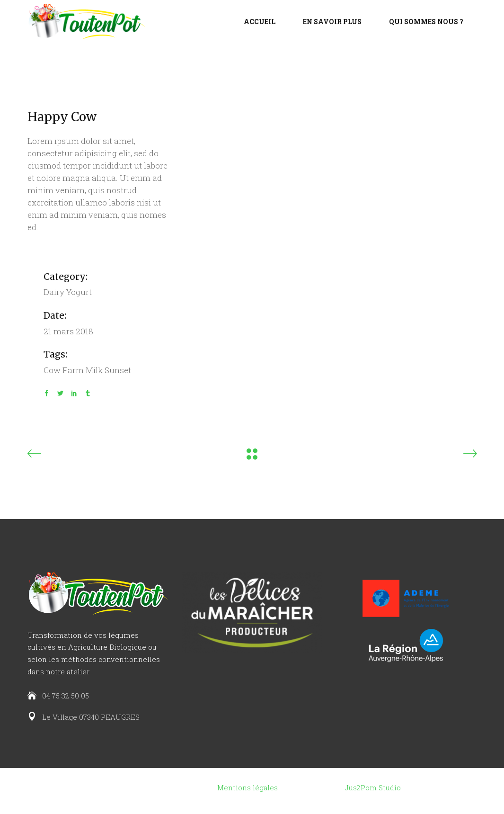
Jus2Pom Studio (373, 787)
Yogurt (79, 292)
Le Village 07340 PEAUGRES (91, 717)
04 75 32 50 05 (66, 696)
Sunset (118, 370)
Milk (94, 370)
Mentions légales (248, 787)
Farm (73, 370)
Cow (52, 370)
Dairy (54, 292)
